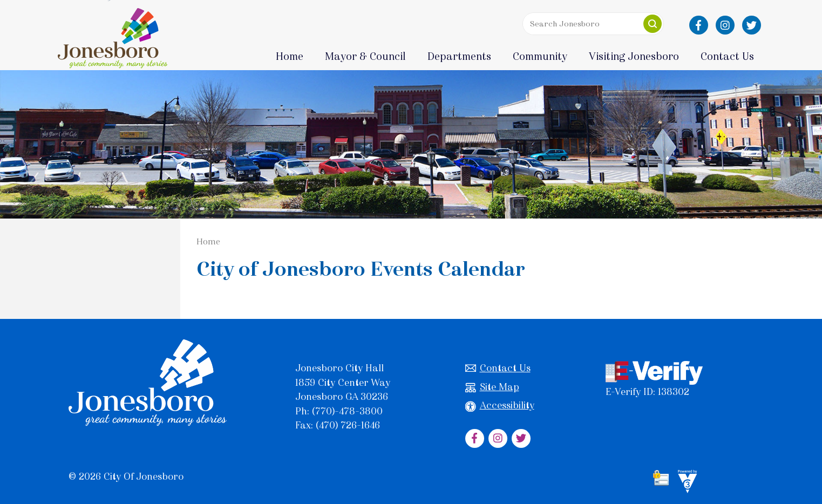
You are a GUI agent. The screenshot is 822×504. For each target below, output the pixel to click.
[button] (653, 24)
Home (290, 56)
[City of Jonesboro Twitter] (752, 25)
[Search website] (590, 24)
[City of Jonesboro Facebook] (699, 25)
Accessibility (500, 406)
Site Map (492, 387)
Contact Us (498, 368)
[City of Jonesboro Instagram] (725, 25)
